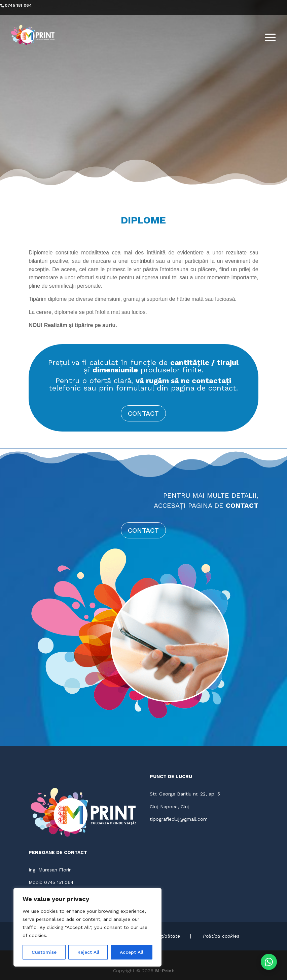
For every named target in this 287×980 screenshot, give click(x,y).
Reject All (88, 952)
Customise (44, 952)
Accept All (132, 952)
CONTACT (143, 413)
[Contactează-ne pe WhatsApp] (269, 962)
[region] (87, 927)
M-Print (165, 971)
